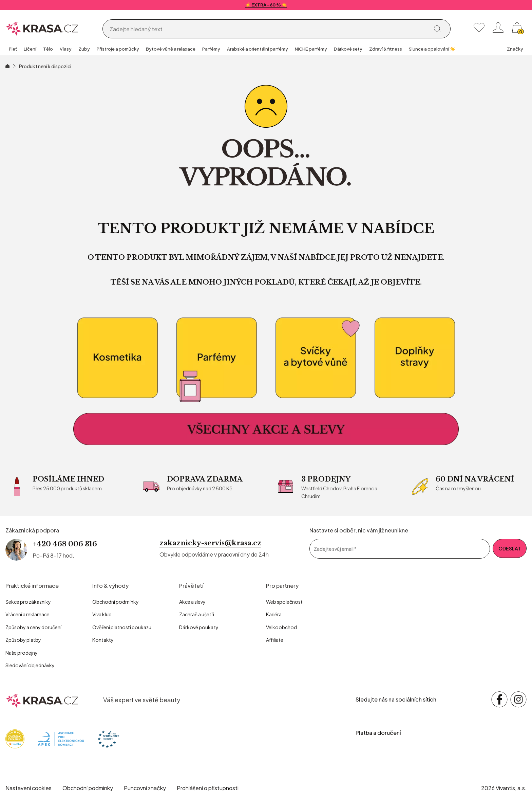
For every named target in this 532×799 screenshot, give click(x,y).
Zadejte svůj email (335, 549)
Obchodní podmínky (116, 602)
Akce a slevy (192, 602)
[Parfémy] (216, 358)
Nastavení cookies (28, 788)
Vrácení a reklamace (27, 614)
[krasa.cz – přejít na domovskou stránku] (42, 700)
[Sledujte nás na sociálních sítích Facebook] (499, 700)
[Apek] (61, 738)
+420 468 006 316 (65, 544)
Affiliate (275, 640)
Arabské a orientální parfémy (258, 49)
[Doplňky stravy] (415, 358)
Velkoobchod (281, 627)
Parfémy (211, 49)
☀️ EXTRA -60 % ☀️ (266, 5)
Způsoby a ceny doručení (33, 627)
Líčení (30, 49)
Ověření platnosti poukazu (122, 627)
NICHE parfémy (311, 49)
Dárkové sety (348, 49)
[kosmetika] (117, 358)
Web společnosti (285, 602)
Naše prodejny (22, 653)
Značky (515, 49)
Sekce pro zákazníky (28, 602)
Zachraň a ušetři (197, 614)
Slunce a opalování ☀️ (432, 49)
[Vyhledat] (437, 29)
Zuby (84, 49)
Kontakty (103, 640)
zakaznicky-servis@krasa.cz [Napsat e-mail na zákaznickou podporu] (210, 543)
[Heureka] (15, 738)
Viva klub (102, 614)
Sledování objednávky (30, 665)
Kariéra (274, 614)
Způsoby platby (23, 640)
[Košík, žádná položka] (517, 28)
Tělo (48, 49)
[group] (13, 50)
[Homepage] (42, 28)
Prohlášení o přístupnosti (208, 788)
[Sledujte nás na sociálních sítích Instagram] (518, 700)
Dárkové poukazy (199, 627)
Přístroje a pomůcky (118, 49)
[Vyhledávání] (268, 29)
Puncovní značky (145, 788)
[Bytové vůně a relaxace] (316, 358)
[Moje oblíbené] (479, 28)
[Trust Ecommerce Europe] (108, 738)
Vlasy (66, 49)
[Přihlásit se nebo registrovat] (498, 28)
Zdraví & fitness (386, 49)
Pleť (13, 49)
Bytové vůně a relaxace (171, 49)
